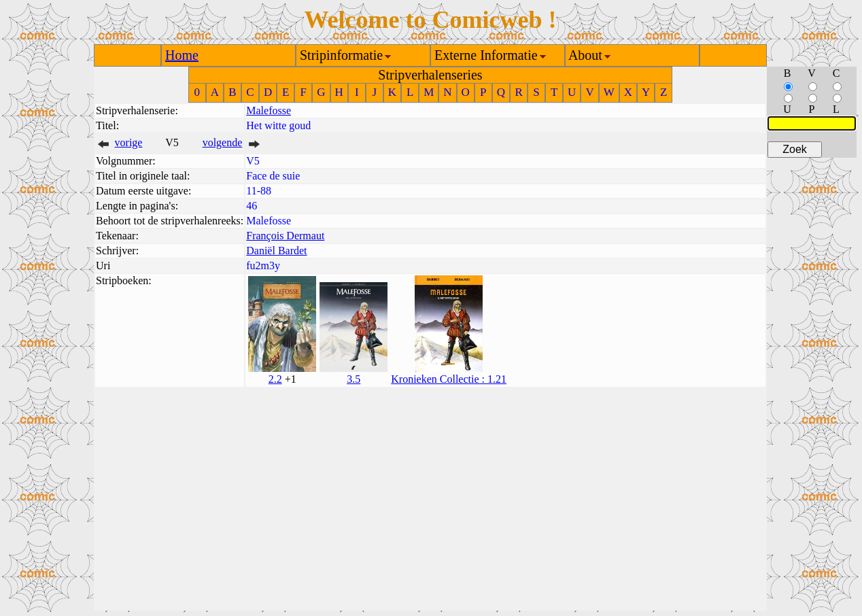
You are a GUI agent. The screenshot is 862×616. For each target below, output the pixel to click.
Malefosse (269, 110)
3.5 (354, 379)
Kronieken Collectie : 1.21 (449, 379)
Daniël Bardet (276, 251)
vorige (129, 142)
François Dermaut (285, 236)
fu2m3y (263, 266)
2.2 (275, 379)
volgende (223, 142)
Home (182, 55)
